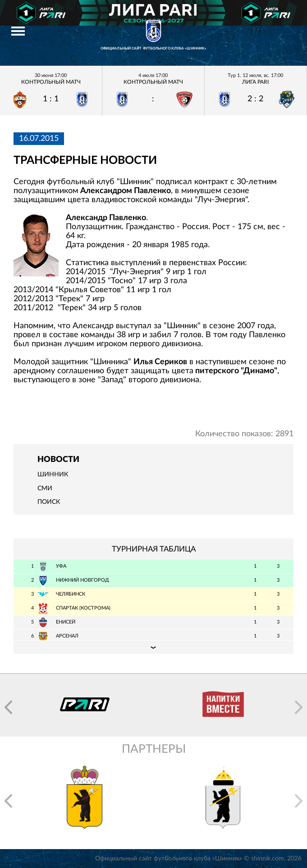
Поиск (49, 502)
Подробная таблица (153, 647)
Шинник (53, 475)
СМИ (45, 488)
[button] (8, 707)
